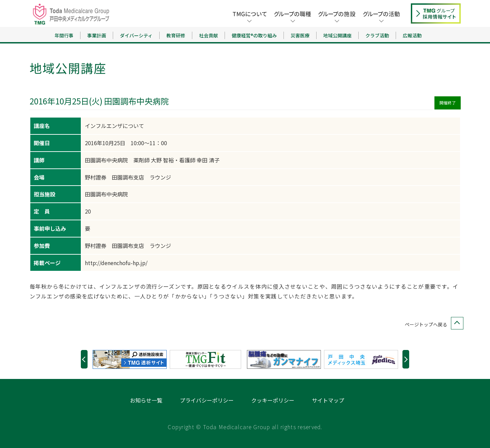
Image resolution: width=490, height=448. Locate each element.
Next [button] (406, 359)
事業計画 (97, 35)
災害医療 (300, 35)
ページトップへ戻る (433, 325)
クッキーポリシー (273, 400)
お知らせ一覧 (146, 400)
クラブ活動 (377, 35)
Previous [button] (84, 359)
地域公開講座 (337, 35)
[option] (131, 359)
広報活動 (412, 35)
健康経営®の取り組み (254, 35)
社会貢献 (208, 35)
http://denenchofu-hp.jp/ (116, 263)
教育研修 (176, 35)
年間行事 (64, 35)
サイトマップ (328, 400)
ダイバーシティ (136, 35)
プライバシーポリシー (207, 400)
